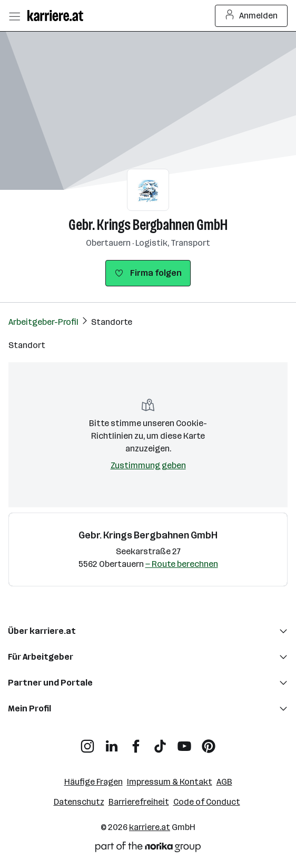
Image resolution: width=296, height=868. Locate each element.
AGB (224, 782)
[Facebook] (136, 742)
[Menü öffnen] (14, 16)
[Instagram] (87, 742)
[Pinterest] (209, 742)
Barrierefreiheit (139, 802)
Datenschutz (79, 802)
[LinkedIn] (112, 742)
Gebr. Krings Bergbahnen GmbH (148, 225)
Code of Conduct (207, 802)
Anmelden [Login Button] (251, 16)
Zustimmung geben (148, 465)
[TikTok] (160, 742)
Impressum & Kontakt (170, 782)
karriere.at (150, 827)
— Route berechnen (182, 564)
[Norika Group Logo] (148, 849)
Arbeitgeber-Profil (43, 322)
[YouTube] (184, 742)
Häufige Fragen (93, 782)
